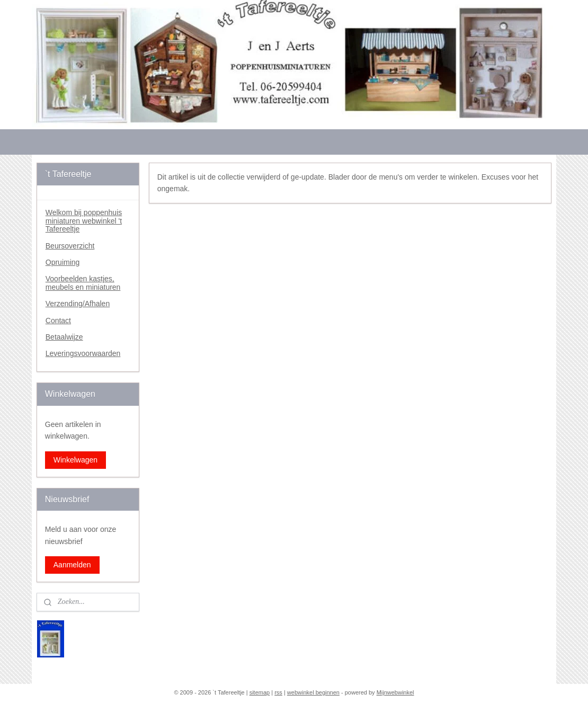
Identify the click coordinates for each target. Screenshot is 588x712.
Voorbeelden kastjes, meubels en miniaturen (83, 283)
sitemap (260, 692)
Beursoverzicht (70, 246)
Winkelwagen (75, 460)
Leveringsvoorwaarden (83, 353)
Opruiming (63, 262)
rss (278, 692)
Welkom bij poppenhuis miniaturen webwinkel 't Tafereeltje (84, 221)
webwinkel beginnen (313, 692)
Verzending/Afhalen (78, 304)
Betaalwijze (64, 337)
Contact (58, 321)
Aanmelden (72, 565)
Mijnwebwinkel (395, 692)
